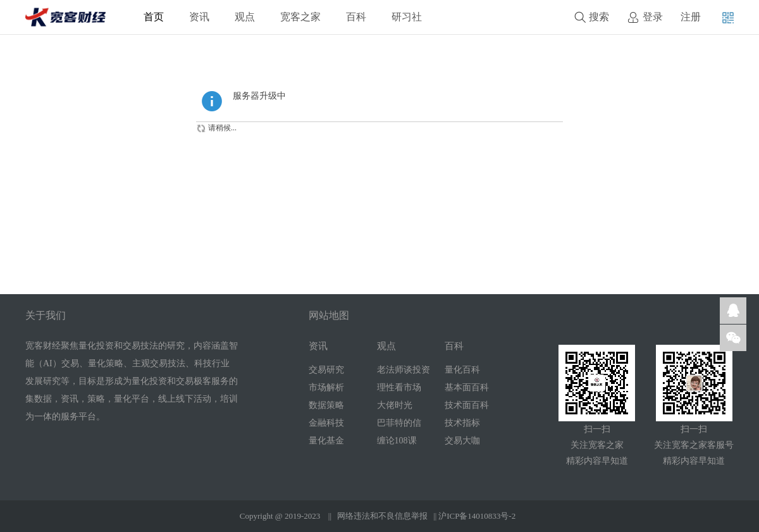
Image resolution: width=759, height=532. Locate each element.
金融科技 (326, 423)
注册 (691, 17)
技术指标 (462, 423)
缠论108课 (397, 441)
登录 (653, 17)
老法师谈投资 (404, 370)
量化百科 (462, 370)
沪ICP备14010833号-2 (477, 516)
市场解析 (326, 387)
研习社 (407, 17)
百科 (356, 17)
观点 (245, 17)
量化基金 (326, 441)
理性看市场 (399, 387)
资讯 (199, 17)
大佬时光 (395, 405)
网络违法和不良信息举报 (382, 516)
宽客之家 (300, 17)
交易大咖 (462, 441)
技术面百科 (467, 405)
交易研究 (326, 370)
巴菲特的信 (399, 423)
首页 (154, 17)
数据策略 (326, 405)
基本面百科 (467, 387)
